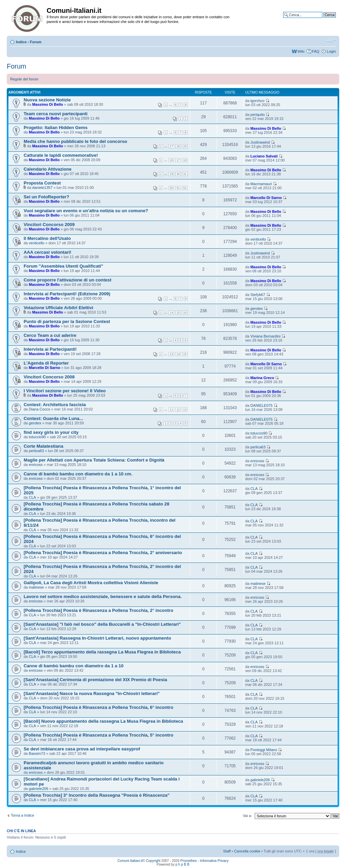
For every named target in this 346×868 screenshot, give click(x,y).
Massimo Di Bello (47, 104)
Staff (227, 851)
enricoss (36, 465)
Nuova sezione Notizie (47, 100)
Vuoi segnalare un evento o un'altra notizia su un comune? (86, 211)
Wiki (301, 51)
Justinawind (260, 142)
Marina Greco (262, 378)
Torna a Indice (22, 815)
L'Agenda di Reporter (46, 363)
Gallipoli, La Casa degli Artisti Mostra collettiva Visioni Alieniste (91, 583)
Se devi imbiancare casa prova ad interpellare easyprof (82, 749)
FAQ (316, 51)
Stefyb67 (258, 295)
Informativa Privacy (214, 861)
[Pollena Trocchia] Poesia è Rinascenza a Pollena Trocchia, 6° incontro (98, 707)
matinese (36, 587)
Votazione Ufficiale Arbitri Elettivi (58, 308)
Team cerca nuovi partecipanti (56, 114)
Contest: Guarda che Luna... (53, 418)
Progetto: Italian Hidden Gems (56, 128)
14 (171, 313)
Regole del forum (24, 79)
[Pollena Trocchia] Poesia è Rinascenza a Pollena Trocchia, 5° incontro (98, 735)
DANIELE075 (261, 405)
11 (171, 410)
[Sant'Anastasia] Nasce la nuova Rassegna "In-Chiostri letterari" (92, 693)
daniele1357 (42, 188)
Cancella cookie (247, 851)
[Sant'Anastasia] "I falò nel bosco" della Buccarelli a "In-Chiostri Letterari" (102, 624)
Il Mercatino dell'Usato (47, 238)
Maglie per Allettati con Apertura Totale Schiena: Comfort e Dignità (94, 460)
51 (178, 188)
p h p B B (182, 864)
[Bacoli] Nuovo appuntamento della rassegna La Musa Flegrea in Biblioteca (103, 721)
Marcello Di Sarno (266, 198)
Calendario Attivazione (48, 169)
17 (178, 160)
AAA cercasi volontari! (47, 252)
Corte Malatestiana (43, 446)
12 (178, 410)
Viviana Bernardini (265, 336)
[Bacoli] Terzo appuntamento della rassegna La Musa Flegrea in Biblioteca (102, 652)
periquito (257, 115)
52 (185, 188)
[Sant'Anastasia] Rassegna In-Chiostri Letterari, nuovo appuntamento (97, 638)
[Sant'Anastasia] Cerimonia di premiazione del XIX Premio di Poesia (95, 680)
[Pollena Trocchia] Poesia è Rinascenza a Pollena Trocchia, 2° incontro (98, 610)
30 (178, 174)
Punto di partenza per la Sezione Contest (67, 321)
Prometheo (189, 861)
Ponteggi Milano (264, 750)
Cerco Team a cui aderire (50, 335)
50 (171, 188)
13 (171, 354)
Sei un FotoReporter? (46, 197)
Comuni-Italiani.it (130, 861)
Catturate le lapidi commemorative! (61, 155)
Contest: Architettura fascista (55, 405)
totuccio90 (37, 437)
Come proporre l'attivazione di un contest (68, 280)
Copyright (153, 861)
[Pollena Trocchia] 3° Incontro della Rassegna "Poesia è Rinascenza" (97, 795)
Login (331, 51)
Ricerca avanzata (322, 20)
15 (178, 313)
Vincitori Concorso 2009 (49, 225)
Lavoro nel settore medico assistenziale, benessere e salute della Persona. (103, 597)
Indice (21, 42)
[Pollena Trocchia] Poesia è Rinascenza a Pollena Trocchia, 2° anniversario (103, 553)
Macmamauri (261, 184)
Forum (36, 42)
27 (171, 146)
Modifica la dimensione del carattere (331, 41)
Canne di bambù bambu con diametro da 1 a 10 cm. (78, 474)
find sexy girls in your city (51, 432)
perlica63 (36, 451)
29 (185, 146)
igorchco (257, 101)
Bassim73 (37, 753)
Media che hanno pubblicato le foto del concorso (75, 141)
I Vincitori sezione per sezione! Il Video (65, 391)
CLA (32, 497)
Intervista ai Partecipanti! (50, 349)
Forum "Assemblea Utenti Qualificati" (63, 266)
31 (185, 174)
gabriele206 (39, 789)
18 (185, 160)
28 (178, 146)
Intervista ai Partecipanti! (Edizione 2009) (67, 294)
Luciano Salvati (264, 156)
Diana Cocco (39, 409)
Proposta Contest (42, 183)
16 (171, 160)
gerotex (257, 308)
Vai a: (247, 816)
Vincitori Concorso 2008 (49, 377)
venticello (36, 243)
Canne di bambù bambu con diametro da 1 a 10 (73, 666)
